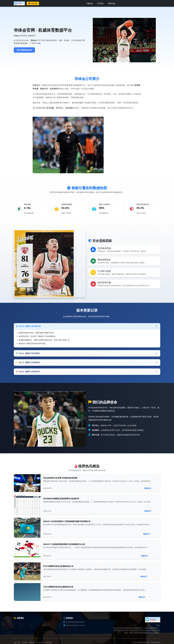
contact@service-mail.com (75, 625)
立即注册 (33, 3)
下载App (89, 3)
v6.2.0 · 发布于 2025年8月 (28, 353)
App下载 (17, 642)
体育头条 (112, 3)
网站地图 (49, 642)
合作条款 (41, 642)
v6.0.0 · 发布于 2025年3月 (28, 372)
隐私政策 (33, 642)
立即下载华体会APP (24, 50)
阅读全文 (148, 488)
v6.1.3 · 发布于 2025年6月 (28, 362)
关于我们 (25, 642)
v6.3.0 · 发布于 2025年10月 (29, 326)
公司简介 (100, 3)
